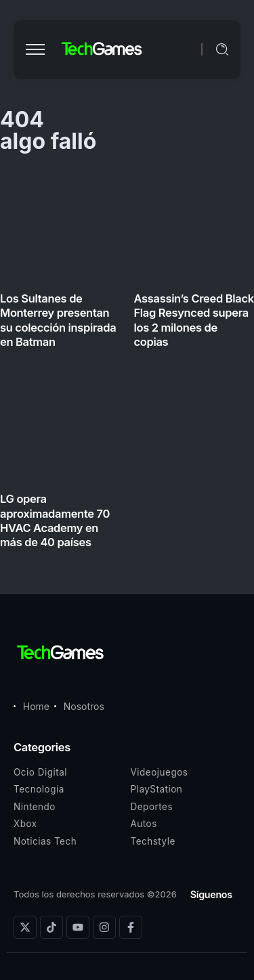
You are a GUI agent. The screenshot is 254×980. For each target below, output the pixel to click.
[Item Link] (127, 363)
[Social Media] (25, 927)
